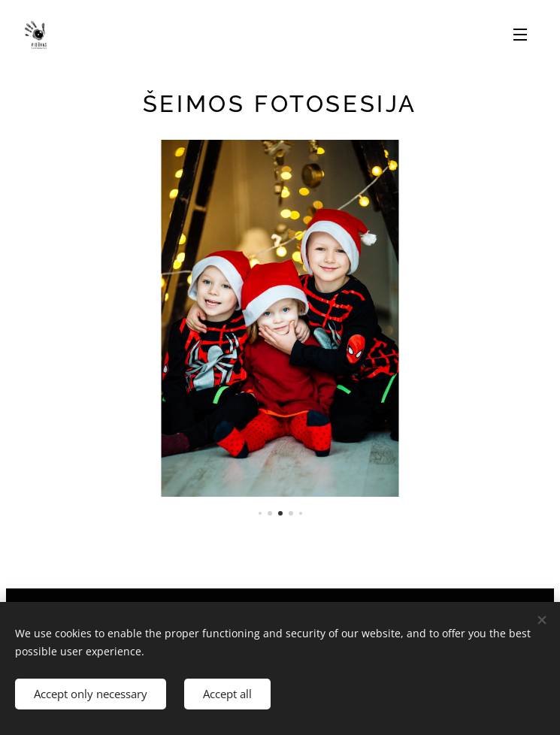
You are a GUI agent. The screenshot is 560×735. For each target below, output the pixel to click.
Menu (520, 35)
